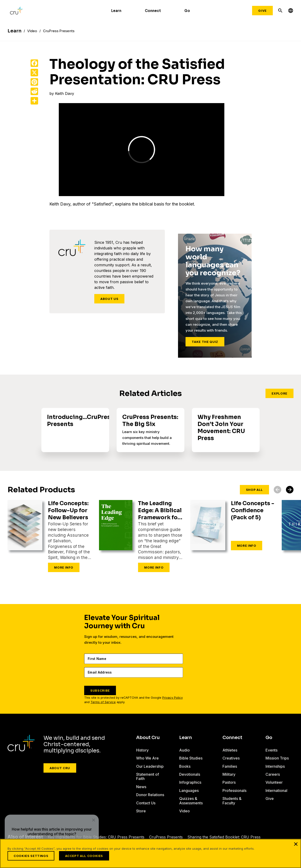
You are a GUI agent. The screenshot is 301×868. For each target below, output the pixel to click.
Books (185, 766)
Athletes (230, 750)
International (276, 790)
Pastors (229, 782)
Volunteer (274, 782)
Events (271, 750)
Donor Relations (144, 797)
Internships (275, 766)
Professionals (234, 790)
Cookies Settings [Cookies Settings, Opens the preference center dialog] (31, 856)
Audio (184, 750)
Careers (273, 774)
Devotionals (190, 774)
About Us (109, 299)
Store (141, 815)
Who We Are (147, 758)
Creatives (231, 758)
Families (230, 766)
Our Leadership (150, 766)
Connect (153, 11)
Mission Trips (277, 758)
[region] (150, 853)
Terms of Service (103, 702)
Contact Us (146, 807)
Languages (189, 790)
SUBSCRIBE (100, 690)
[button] (290, 490)
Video (184, 811)
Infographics (190, 782)
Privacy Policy (172, 698)
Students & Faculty (232, 801)
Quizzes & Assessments (191, 801)
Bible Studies (191, 758)
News (141, 787)
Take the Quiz (205, 342)
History (142, 750)
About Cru (60, 768)
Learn (116, 11)
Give (262, 11)
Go (187, 11)
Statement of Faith (148, 776)
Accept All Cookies (84, 856)
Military (229, 774)
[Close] (296, 844)
